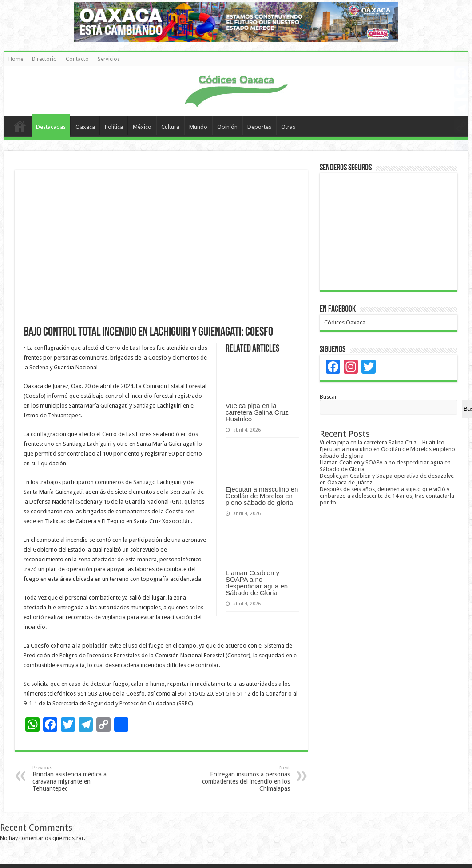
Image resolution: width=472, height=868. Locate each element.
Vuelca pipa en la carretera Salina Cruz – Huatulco (260, 412)
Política (114, 127)
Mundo (198, 127)
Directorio (44, 59)
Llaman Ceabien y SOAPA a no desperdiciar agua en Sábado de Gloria (257, 583)
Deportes (259, 127)
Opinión (227, 127)
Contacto (77, 59)
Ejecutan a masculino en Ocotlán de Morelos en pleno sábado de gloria (262, 496)
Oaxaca (85, 127)
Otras (288, 127)
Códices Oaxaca (345, 322)
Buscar (328, 397)
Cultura (170, 127)
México (142, 127)
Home (16, 59)
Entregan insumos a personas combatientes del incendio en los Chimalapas (244, 778)
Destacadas (51, 127)
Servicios (109, 59)
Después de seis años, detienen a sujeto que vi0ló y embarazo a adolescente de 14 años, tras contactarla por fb (387, 496)
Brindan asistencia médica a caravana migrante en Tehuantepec (78, 778)
